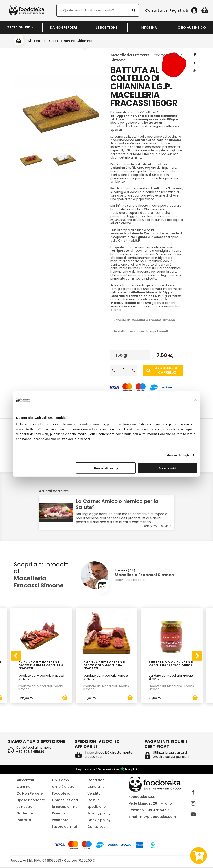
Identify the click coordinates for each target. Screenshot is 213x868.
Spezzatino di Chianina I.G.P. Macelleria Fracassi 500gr (171, 664)
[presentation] (16, 656)
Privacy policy (99, 814)
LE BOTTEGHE (106, 27)
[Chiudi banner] (196, 400)
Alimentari (36, 41)
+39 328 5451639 (30, 752)
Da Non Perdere (64, 27)
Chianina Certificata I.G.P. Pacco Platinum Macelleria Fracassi (41, 666)
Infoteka (149, 27)
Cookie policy (99, 821)
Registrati (179, 10)
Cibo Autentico (192, 27)
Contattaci (156, 10)
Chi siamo (61, 781)
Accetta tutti (167, 468)
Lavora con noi (64, 827)
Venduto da (144, 320)
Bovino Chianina (78, 41)
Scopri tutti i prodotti (130, 580)
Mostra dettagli (178, 455)
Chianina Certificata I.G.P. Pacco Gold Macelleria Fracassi (105, 666)
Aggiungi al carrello (163, 370)
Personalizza (106, 468)
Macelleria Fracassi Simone (131, 57)
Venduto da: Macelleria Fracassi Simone (41, 677)
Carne (54, 41)
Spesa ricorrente (31, 801)
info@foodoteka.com (158, 817)
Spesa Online (21, 27)
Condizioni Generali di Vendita (96, 787)
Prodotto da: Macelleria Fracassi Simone (41, 687)
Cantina (24, 787)
